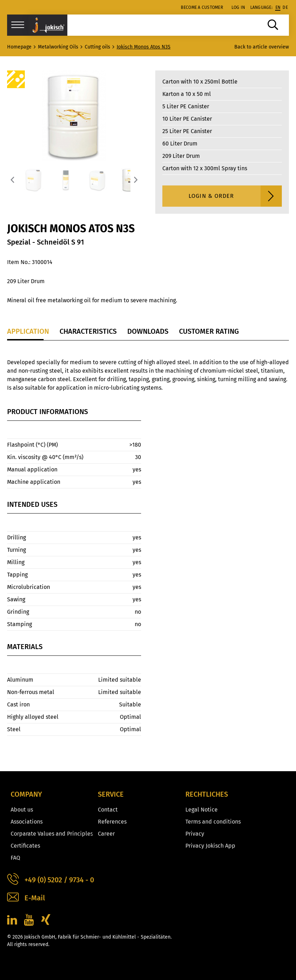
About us (22, 810)
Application (28, 331)
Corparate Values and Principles (52, 834)
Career (106, 834)
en (278, 7)
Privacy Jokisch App (210, 846)
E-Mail (26, 898)
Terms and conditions (213, 822)
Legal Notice (202, 810)
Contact (108, 810)
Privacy (195, 834)
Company (26, 794)
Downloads (148, 331)
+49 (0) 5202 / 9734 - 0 (51, 880)
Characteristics (88, 331)
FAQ (15, 858)
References (112, 822)
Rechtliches (207, 794)
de (285, 7)
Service (111, 794)
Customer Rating (209, 331)
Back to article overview (262, 47)
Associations (27, 822)
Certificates (25, 846)
